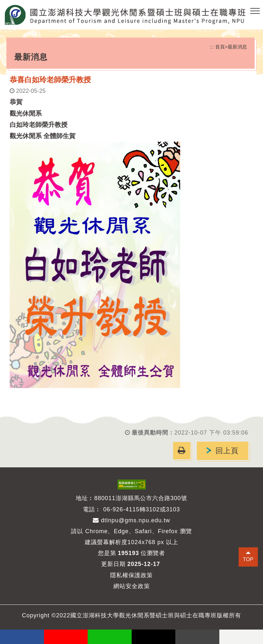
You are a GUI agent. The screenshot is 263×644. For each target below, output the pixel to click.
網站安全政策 (132, 586)
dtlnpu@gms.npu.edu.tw (131, 520)
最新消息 (237, 47)
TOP (248, 559)
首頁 (220, 47)
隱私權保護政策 (131, 575)
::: (212, 47)
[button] (255, 11)
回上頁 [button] (227, 451)
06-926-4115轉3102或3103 (141, 509)
